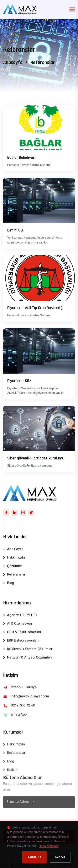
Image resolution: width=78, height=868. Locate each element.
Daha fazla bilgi (49, 846)
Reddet (60, 857)
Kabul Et (34, 857)
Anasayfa (13, 62)
